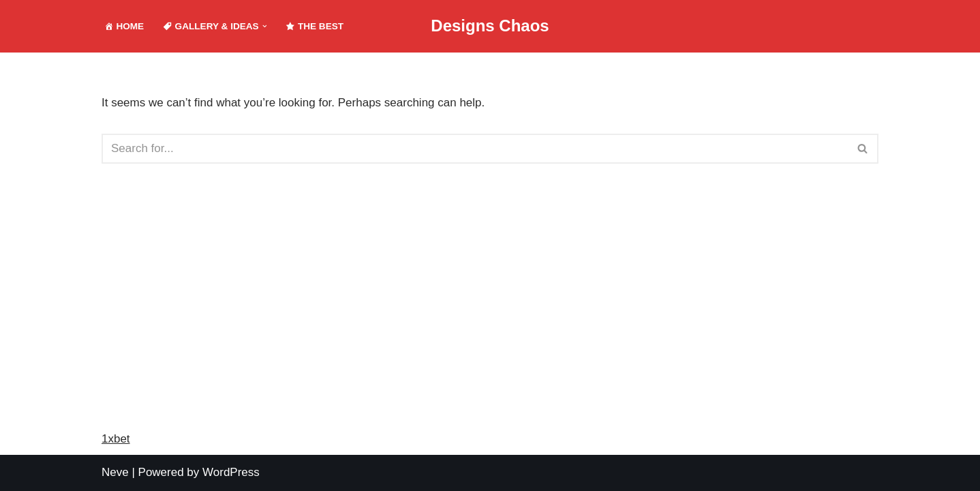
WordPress (231, 472)
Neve (115, 472)
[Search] (475, 149)
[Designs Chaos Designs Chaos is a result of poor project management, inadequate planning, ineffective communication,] (490, 26)
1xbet (116, 439)
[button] (265, 26)
